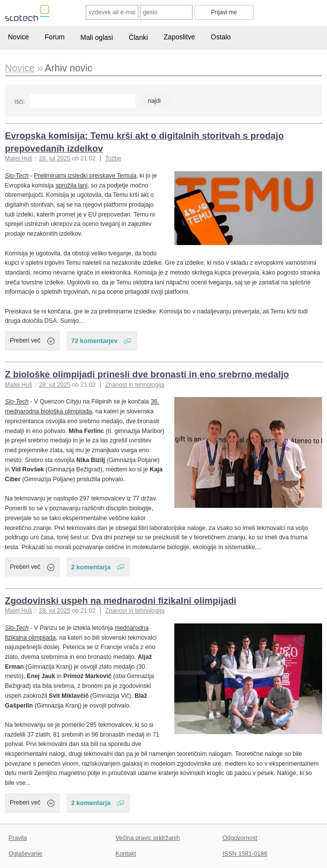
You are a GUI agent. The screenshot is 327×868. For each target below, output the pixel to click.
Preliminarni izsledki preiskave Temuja (85, 176)
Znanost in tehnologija (134, 385)
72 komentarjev (95, 341)
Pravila (18, 838)
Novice (18, 37)
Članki (138, 37)
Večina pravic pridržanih (148, 838)
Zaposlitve (179, 37)
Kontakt (126, 854)
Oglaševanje (25, 854)
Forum (55, 37)
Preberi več (25, 341)
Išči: (19, 102)
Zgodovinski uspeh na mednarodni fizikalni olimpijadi (121, 601)
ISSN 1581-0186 (245, 854)
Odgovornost (240, 838)
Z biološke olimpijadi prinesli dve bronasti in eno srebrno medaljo (147, 374)
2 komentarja (91, 567)
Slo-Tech (17, 176)
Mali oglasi (97, 37)
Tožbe (113, 158)
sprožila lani (72, 186)
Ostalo (221, 37)
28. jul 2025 (55, 158)
